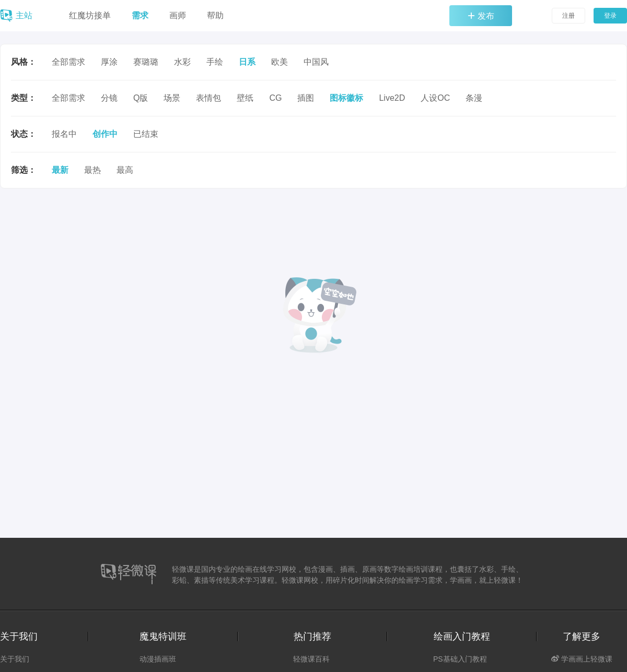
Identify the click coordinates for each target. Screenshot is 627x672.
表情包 (208, 98)
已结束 (146, 134)
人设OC (435, 98)
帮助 (215, 15)
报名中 (64, 134)
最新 (60, 170)
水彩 (182, 62)
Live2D (392, 98)
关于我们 (15, 659)
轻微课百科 (311, 659)
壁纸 (245, 98)
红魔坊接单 (90, 15)
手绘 (215, 62)
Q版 (141, 98)
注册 (568, 16)
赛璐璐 (146, 62)
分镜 (109, 98)
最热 (92, 170)
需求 (140, 15)
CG (275, 98)
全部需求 (68, 62)
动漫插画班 (158, 659)
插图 (306, 98)
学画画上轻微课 (582, 659)
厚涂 (109, 62)
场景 (172, 98)
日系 (247, 62)
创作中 (105, 134)
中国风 (316, 62)
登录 (610, 16)
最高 (125, 170)
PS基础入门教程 (460, 659)
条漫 (474, 98)
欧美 (280, 62)
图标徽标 (346, 98)
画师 (178, 15)
